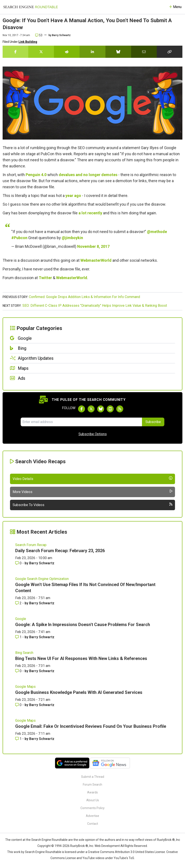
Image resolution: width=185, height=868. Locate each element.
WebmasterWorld (96, 260)
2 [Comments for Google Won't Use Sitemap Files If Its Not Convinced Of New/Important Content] (19, 603)
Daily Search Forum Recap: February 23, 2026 (60, 551)
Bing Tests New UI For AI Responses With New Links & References (81, 658)
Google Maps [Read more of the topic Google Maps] (25, 687)
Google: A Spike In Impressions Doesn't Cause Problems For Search (83, 625)
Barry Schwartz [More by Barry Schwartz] (42, 563)
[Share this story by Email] (144, 52)
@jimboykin (72, 238)
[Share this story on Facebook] (15, 52)
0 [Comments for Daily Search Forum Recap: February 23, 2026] (19, 563)
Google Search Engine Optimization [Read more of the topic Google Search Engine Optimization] (42, 579)
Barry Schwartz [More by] (61, 35)
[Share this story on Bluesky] (118, 52)
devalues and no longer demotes (88, 175)
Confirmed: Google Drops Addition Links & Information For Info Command (84, 297)
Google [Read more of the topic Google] (21, 619)
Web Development (107, 846)
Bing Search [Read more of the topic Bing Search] (24, 653)
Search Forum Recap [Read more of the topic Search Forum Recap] (31, 545)
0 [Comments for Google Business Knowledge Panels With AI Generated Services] (19, 705)
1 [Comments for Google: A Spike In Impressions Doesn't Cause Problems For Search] (19, 637)
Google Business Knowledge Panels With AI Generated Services (79, 692)
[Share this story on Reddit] (67, 52)
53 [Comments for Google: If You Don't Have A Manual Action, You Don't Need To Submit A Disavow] (39, 35)
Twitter (45, 278)
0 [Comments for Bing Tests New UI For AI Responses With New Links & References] (19, 671)
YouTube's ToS (124, 858)
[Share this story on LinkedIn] (92, 52)
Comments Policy (92, 808)
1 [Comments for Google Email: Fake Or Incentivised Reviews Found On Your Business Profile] (19, 739)
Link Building (28, 42)
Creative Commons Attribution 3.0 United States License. (127, 852)
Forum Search (92, 785)
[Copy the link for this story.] (170, 52)
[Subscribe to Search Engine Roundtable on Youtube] (110, 409)
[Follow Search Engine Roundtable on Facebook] (82, 409)
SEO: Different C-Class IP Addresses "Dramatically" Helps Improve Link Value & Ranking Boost (95, 306)
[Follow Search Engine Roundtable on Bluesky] (101, 409)
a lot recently (90, 213)
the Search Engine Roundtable (47, 840)
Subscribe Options (93, 434)
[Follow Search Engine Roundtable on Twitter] (91, 409)
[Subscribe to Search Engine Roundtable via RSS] (120, 409)
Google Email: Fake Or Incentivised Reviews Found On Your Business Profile (91, 726)
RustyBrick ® (79, 846)
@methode (157, 232)
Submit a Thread (93, 777)
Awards (92, 792)
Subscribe (153, 422)
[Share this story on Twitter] (41, 52)
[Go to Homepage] (31, 7)
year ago (73, 196)
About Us (93, 800)
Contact (93, 824)
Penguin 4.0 (36, 175)
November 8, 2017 (93, 246)
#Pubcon (19, 238)
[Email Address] (81, 422)
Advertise (92, 816)
